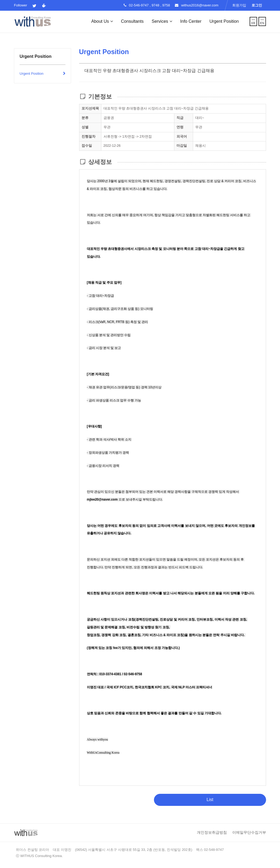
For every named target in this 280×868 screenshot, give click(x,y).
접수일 (87, 146)
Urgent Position (224, 21)
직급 (180, 118)
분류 (85, 118)
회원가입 (239, 5)
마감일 (182, 146)
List (210, 800)
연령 (180, 127)
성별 (85, 127)
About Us (102, 21)
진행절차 (89, 137)
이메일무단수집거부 (249, 832)
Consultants (132, 21)
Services (162, 21)
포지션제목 (90, 108)
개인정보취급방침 (212, 832)
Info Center (191, 21)
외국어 (182, 137)
